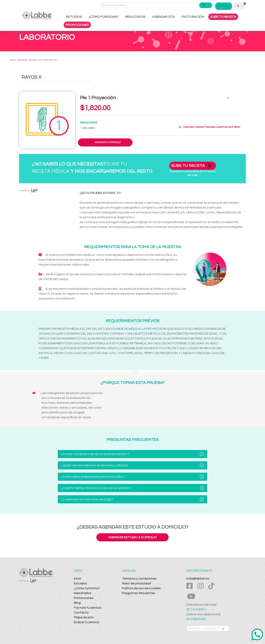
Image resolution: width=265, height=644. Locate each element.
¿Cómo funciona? (87, 588)
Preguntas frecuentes (139, 593)
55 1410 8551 (196, 609)
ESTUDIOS (74, 17)
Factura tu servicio (88, 608)
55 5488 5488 (196, 619)
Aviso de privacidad (136, 583)
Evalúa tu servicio (87, 622)
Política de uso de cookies (141, 588)
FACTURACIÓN (193, 17)
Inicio (78, 579)
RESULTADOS (135, 17)
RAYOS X (33, 60)
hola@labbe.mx (198, 579)
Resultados (83, 593)
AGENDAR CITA (164, 17)
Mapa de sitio (84, 617)
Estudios (80, 583)
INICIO (13, 60)
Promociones (84, 598)
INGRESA (224, 6)
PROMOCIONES (77, 25)
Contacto (81, 612)
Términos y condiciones (139, 579)
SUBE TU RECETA (223, 17)
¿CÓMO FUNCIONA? (103, 17)
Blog (77, 603)
